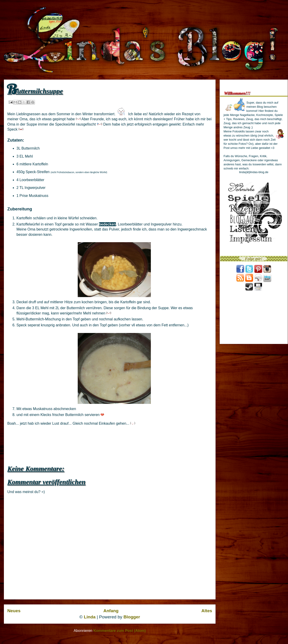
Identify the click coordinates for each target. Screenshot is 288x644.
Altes (207, 611)
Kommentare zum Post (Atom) (119, 631)
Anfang (111, 611)
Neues (14, 611)
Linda (90, 617)
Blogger (132, 617)
